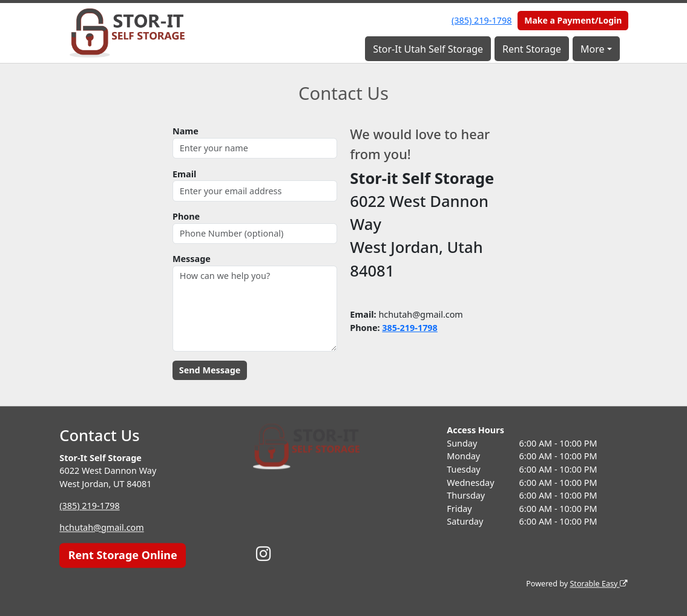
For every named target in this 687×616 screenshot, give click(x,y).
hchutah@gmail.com (101, 527)
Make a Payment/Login (573, 20)
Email (184, 174)
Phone (186, 216)
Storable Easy (598, 584)
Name (186, 131)
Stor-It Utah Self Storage (428, 49)
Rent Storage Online (123, 555)
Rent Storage (532, 49)
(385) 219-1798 (482, 20)
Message (192, 259)
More (593, 49)
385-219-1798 (410, 328)
